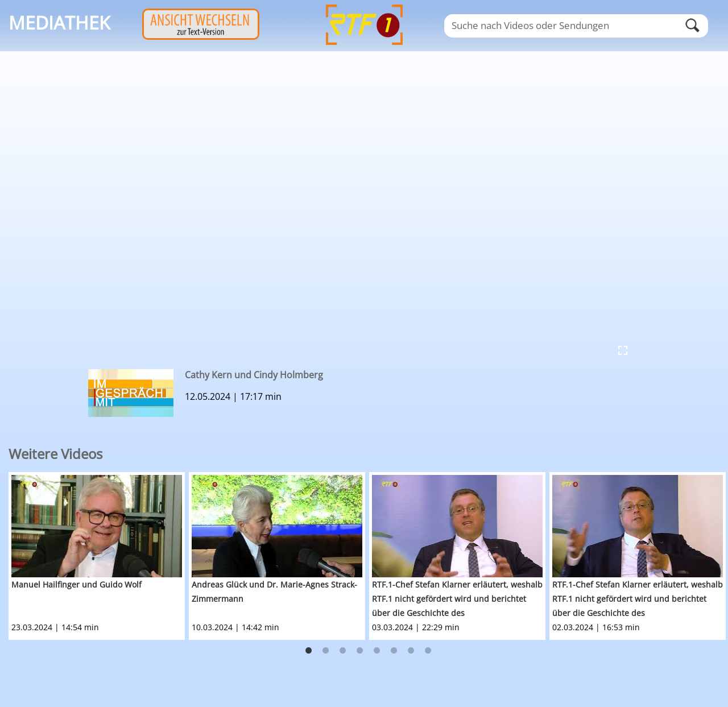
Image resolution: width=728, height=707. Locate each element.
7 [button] (411, 651)
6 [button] (394, 651)
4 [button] (360, 651)
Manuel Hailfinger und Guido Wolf (76, 584)
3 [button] (343, 651)
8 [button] (428, 651)
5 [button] (377, 651)
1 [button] (309, 651)
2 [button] (326, 651)
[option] (99, 556)
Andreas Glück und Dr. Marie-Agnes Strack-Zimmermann (274, 592)
